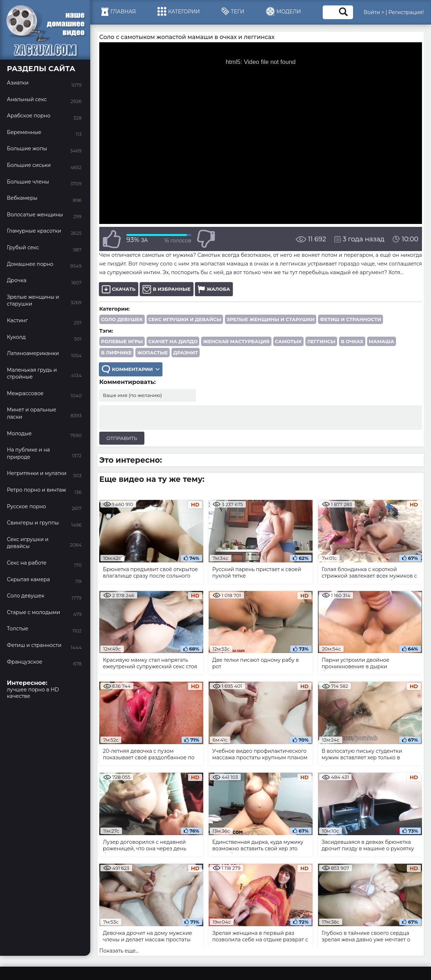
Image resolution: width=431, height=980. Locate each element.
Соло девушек (122, 319)
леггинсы (321, 341)
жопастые (153, 353)
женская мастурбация (236, 341)
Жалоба (214, 289)
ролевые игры (122, 341)
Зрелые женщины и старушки (271, 319)
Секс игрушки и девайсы (185, 319)
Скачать (119, 289)
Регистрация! (406, 12)
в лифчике (116, 353)
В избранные (167, 289)
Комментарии (131, 369)
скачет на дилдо (173, 341)
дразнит (186, 353)
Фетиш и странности (351, 319)
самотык (288, 341)
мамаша (382, 341)
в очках (352, 341)
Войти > (374, 12)
